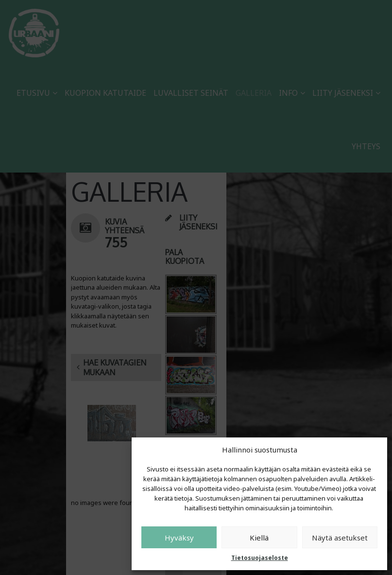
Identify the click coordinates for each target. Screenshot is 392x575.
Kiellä (259, 538)
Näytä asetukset (340, 538)
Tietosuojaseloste (260, 558)
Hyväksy (179, 538)
